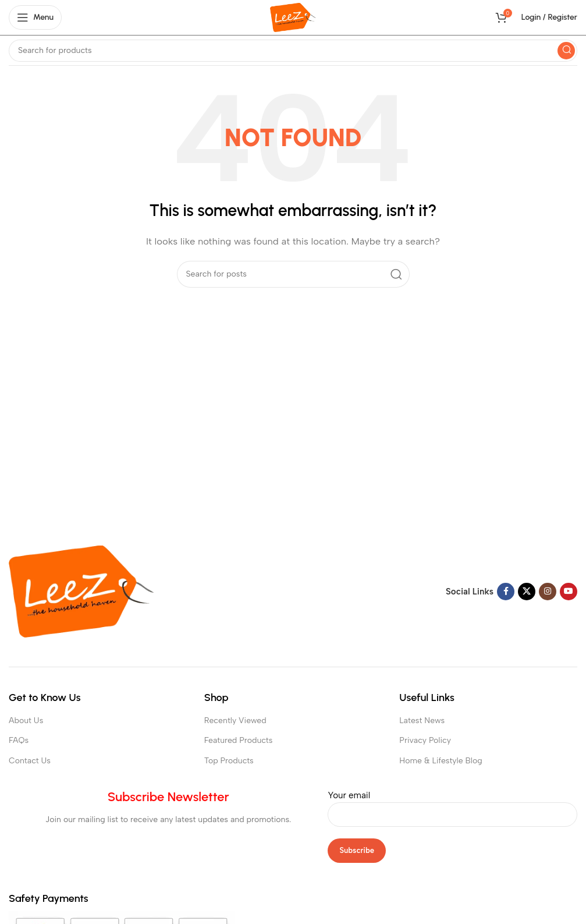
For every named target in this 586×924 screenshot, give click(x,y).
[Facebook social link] (506, 592)
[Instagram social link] (548, 592)
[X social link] (527, 592)
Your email (452, 805)
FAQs (19, 740)
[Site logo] (293, 17)
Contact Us (30, 761)
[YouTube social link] (569, 592)
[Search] (293, 51)
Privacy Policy (425, 740)
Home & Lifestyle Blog (441, 761)
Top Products (229, 761)
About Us (26, 721)
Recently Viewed (235, 721)
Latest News (422, 721)
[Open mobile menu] (35, 17)
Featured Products (239, 740)
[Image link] (81, 591)
